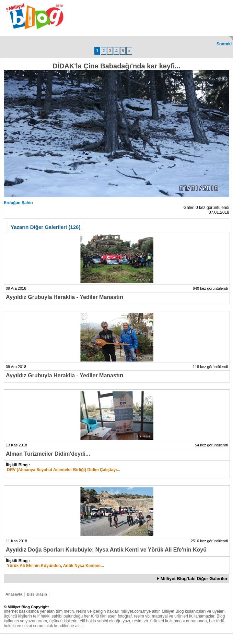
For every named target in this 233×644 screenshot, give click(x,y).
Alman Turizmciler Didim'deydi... (48, 454)
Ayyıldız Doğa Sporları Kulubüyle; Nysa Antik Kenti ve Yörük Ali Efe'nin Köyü (106, 550)
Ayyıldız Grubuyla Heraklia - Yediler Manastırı (65, 297)
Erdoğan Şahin (18, 203)
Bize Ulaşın (37, 594)
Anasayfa (14, 594)
